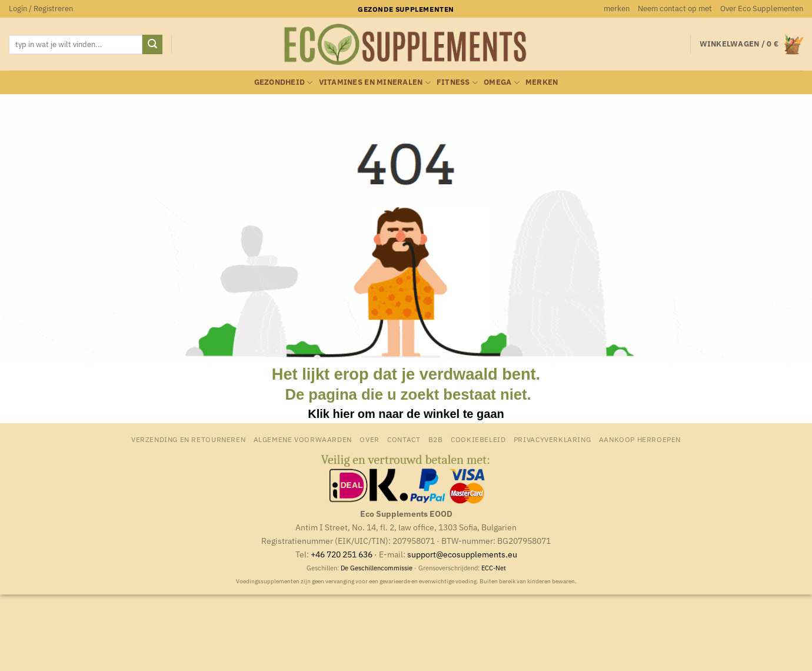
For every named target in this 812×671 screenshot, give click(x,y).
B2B (436, 439)
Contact (404, 439)
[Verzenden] (152, 45)
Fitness (457, 83)
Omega (502, 83)
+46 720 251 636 (342, 554)
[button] (41, 9)
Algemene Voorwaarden (303, 439)
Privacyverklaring (552, 439)
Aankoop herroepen (640, 439)
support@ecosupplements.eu (462, 554)
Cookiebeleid (478, 439)
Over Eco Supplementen (762, 9)
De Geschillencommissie (377, 568)
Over (369, 439)
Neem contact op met (675, 9)
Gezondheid (284, 83)
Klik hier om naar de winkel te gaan (406, 414)
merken (617, 9)
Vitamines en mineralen (375, 83)
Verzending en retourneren (188, 439)
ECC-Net (494, 568)
